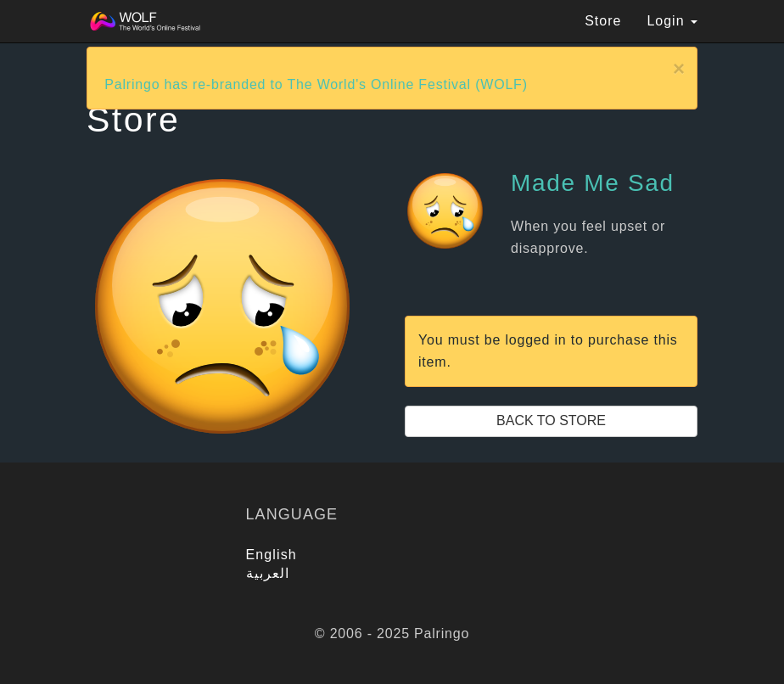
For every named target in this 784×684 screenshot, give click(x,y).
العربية (268, 573)
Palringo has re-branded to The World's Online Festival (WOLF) (316, 84)
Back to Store (551, 420)
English (272, 555)
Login (672, 21)
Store (603, 21)
